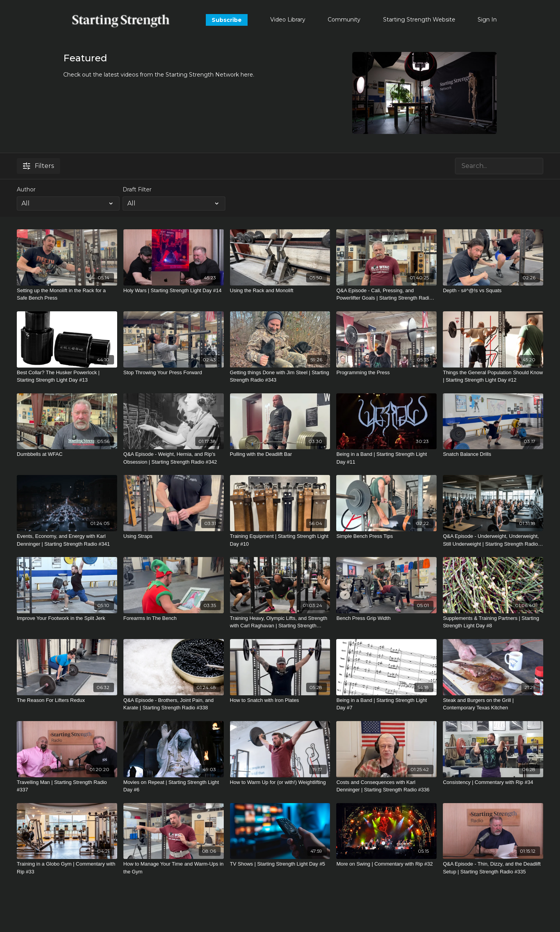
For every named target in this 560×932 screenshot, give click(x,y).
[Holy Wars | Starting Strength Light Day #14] (174, 291)
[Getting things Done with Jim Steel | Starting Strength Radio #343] (280, 376)
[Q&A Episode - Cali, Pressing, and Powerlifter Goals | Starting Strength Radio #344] (386, 294)
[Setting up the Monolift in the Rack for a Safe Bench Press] (67, 294)
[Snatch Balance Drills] (493, 454)
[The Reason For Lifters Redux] (67, 700)
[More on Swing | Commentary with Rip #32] (386, 864)
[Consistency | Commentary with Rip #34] (493, 782)
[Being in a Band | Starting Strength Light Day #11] (386, 458)
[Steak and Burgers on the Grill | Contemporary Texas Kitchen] (493, 704)
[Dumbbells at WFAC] (67, 454)
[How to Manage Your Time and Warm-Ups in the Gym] (174, 868)
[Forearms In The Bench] (174, 618)
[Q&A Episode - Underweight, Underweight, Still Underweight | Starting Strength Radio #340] (493, 540)
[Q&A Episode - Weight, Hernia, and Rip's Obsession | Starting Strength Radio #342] (174, 458)
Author (26, 189)
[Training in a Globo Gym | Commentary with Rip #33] (67, 868)
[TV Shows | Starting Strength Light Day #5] (280, 864)
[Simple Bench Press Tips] (386, 536)
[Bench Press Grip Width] (386, 618)
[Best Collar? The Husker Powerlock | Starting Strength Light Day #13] (67, 376)
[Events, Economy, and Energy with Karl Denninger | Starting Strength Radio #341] (67, 540)
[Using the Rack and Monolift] (280, 291)
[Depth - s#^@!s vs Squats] (493, 291)
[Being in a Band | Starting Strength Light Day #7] (386, 704)
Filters (38, 166)
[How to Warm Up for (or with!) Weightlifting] (280, 782)
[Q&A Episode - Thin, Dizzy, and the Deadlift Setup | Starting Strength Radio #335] (493, 868)
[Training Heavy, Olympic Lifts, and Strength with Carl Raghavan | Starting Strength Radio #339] (280, 622)
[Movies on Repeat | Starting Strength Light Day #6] (174, 786)
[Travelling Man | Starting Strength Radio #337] (67, 786)
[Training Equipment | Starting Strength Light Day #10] (280, 540)
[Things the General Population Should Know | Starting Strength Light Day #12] (493, 376)
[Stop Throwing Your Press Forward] (174, 373)
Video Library (288, 20)
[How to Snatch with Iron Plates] (280, 700)
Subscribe (227, 20)
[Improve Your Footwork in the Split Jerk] (67, 618)
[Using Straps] (174, 536)
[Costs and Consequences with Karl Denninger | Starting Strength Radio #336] (386, 786)
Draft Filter (137, 189)
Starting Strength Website (419, 20)
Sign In (487, 20)
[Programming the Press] (386, 373)
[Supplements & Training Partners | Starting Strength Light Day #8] (493, 622)
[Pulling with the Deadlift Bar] (280, 454)
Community (344, 20)
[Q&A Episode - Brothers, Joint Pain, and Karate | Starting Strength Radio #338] (174, 704)
